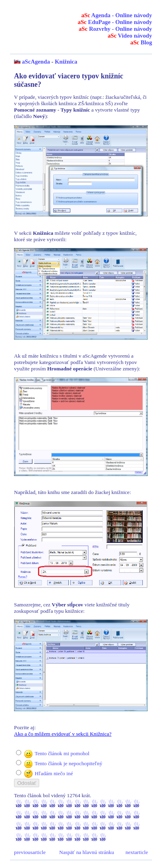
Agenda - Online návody (117, 15)
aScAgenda (36, 62)
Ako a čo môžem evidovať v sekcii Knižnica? (63, 734)
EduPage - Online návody (115, 22)
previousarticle (30, 852)
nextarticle (137, 852)
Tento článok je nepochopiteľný (68, 763)
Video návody (130, 36)
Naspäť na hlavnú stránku (87, 852)
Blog (141, 42)
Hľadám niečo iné (54, 773)
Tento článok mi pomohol (62, 753)
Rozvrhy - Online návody (115, 29)
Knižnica (66, 62)
